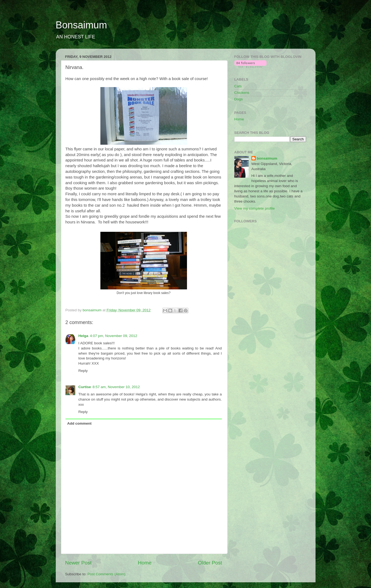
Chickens (242, 93)
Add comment (79, 423)
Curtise (85, 387)
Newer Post (78, 563)
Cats (238, 86)
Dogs (239, 99)
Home (145, 563)
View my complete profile (255, 208)
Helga (83, 336)
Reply (83, 371)
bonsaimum (267, 158)
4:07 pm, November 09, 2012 (114, 336)
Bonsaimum (81, 25)
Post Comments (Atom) (106, 574)
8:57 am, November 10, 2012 (116, 387)
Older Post (210, 563)
